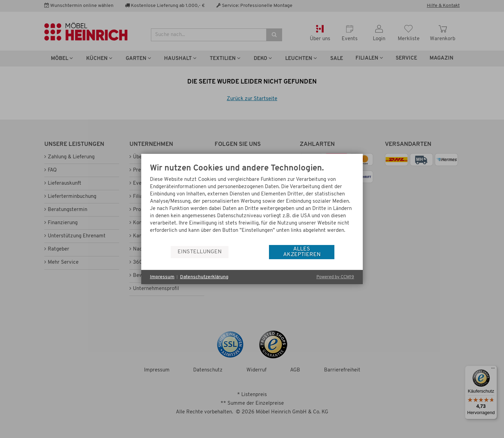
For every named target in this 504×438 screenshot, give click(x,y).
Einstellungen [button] (200, 252)
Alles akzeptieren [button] (302, 252)
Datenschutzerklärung (204, 277)
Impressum (162, 277)
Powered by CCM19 (335, 277)
